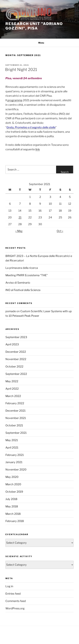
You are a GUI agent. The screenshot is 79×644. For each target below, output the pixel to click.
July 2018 (11, 499)
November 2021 (16, 418)
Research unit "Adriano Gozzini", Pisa (34, 26)
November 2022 (16, 359)
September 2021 (16, 433)
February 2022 (15, 403)
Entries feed (13, 594)
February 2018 (15, 521)
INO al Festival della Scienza (23, 290)
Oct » (60, 231)
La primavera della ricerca (22, 268)
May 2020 (12, 477)
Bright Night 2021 (21, 70)
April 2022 (12, 389)
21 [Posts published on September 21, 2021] (20, 217)
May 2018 (12, 506)
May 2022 (12, 381)
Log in (9, 586)
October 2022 (14, 367)
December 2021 (15, 411)
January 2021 (14, 462)
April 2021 (12, 448)
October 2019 (14, 492)
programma (15, 100)
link (38, 149)
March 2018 (13, 514)
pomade (11, 311)
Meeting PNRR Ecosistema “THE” (27, 275)
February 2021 (15, 455)
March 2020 (13, 484)
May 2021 (12, 440)
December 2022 (16, 352)
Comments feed (16, 601)
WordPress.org (15, 608)
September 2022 (16, 374)
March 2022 (13, 396)
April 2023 (12, 344)
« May (19, 231)
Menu (40, 43)
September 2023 (16, 337)
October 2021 (14, 425)
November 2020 (16, 470)
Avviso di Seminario (18, 283)
